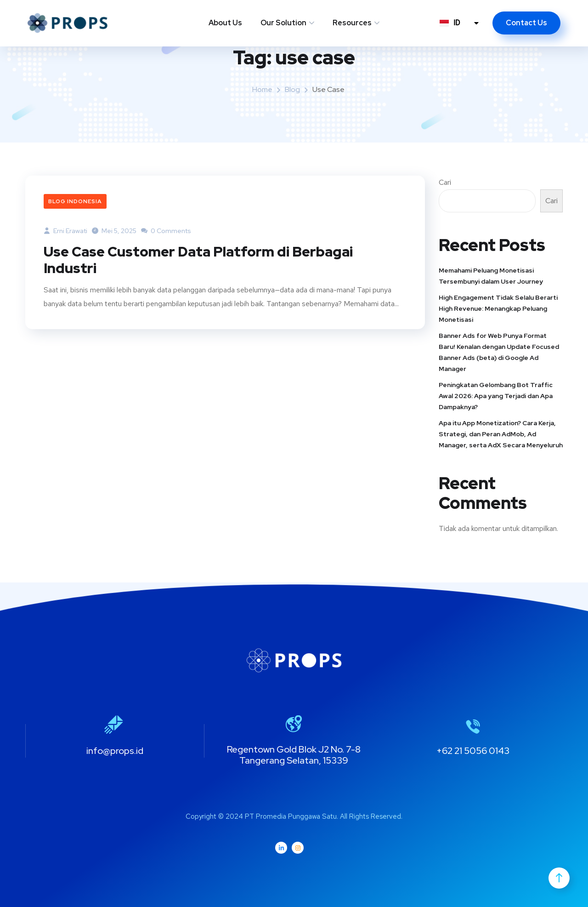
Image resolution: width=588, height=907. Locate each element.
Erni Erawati (65, 231)
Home (262, 89)
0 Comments (166, 231)
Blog (292, 89)
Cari (445, 182)
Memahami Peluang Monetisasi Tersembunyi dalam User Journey (491, 276)
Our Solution (283, 23)
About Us (225, 23)
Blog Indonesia (75, 201)
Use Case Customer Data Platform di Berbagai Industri (198, 260)
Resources (352, 23)
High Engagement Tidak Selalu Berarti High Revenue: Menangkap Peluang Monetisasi (498, 308)
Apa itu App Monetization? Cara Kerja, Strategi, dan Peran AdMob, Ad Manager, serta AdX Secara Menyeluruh (501, 434)
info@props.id (115, 751)
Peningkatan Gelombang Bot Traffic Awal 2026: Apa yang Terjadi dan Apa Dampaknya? (496, 396)
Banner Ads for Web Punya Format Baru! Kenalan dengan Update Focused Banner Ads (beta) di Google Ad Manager (499, 352)
